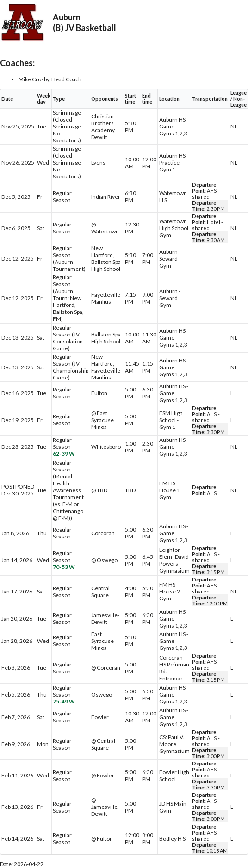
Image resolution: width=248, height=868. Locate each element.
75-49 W (64, 701)
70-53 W (64, 567)
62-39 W (64, 454)
